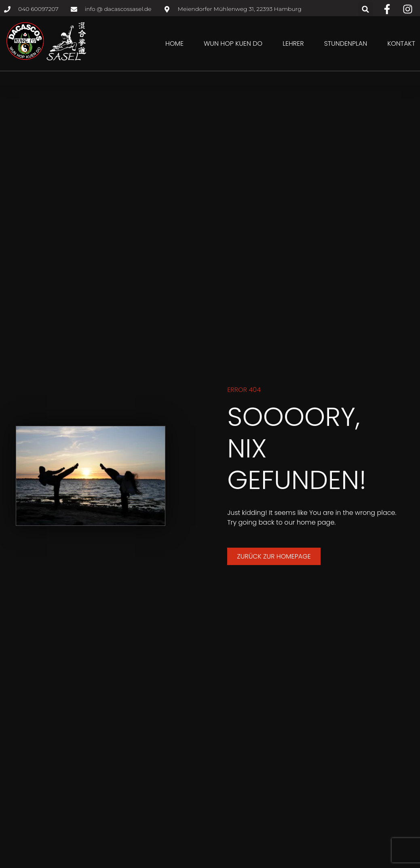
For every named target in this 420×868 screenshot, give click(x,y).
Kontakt (401, 43)
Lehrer (293, 43)
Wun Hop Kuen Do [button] (233, 43)
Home (174, 43)
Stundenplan (346, 43)
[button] (366, 9)
